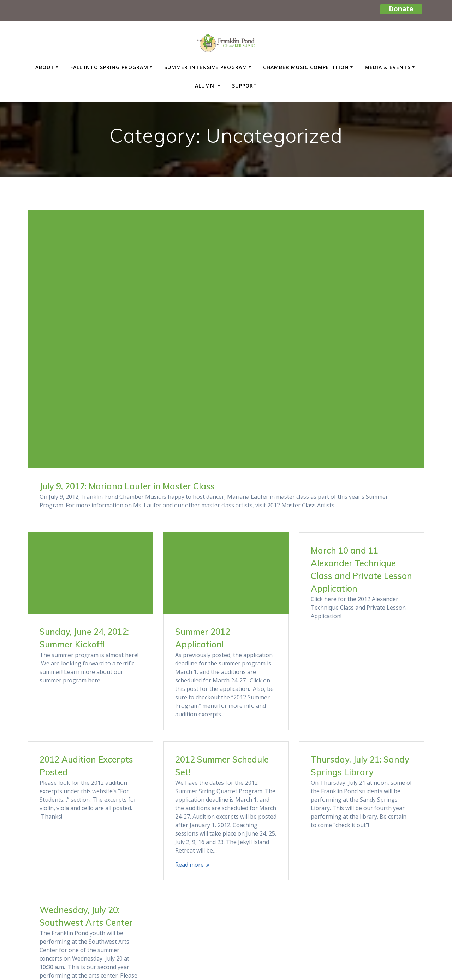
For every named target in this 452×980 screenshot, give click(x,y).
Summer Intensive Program (206, 67)
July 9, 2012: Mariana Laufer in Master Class (127, 486)
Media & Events (388, 67)
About (45, 67)
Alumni (206, 86)
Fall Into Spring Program (109, 67)
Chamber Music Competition (306, 67)
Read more (54, 831)
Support (245, 86)
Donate (401, 9)
